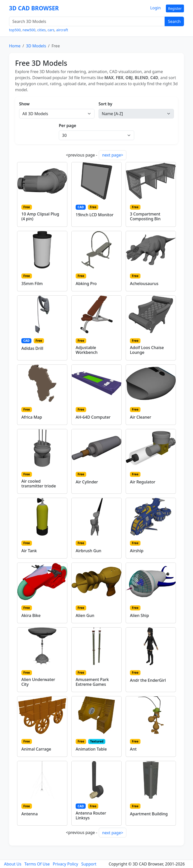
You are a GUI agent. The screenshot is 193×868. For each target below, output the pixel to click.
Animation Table (91, 749)
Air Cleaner (141, 417)
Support (89, 864)
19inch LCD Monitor (94, 215)
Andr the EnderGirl (148, 680)
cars (51, 30)
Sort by (105, 104)
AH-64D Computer (93, 417)
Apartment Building (149, 814)
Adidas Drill (32, 348)
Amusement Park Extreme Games (92, 682)
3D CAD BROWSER (34, 8)
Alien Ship (139, 615)
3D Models (36, 46)
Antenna (30, 814)
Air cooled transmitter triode (39, 484)
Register (175, 8)
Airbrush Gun (88, 551)
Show (24, 104)
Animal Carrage (36, 749)
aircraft (62, 30)
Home (15, 46)
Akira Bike (31, 615)
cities (41, 30)
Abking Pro (86, 284)
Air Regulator (143, 482)
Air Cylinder (87, 482)
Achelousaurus (144, 284)
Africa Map (32, 417)
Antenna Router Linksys (91, 815)
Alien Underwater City (38, 682)
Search (174, 21)
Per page (67, 126)
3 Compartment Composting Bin (145, 216)
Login (156, 8)
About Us (13, 864)
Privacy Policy (65, 864)
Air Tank (29, 551)
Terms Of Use (37, 864)
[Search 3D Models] (87, 21)
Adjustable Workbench (87, 350)
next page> (113, 155)
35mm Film (32, 284)
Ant (133, 749)
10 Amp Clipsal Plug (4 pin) (40, 216)
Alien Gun (85, 615)
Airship (137, 551)
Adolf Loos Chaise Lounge (147, 350)
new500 (29, 30)
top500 (15, 30)
